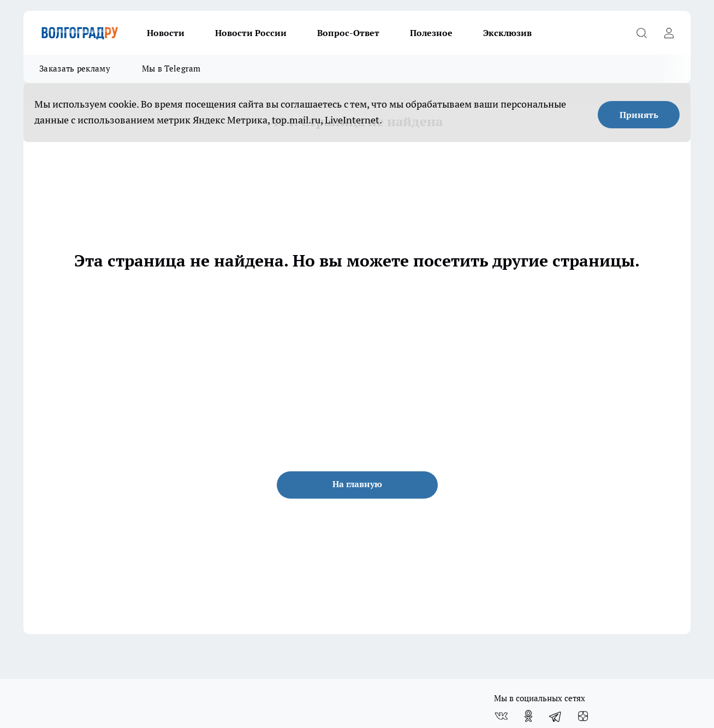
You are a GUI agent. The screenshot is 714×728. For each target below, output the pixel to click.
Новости (166, 33)
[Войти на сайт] (669, 33)
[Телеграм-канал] (556, 716)
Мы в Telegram (171, 69)
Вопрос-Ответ (348, 33)
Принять (639, 115)
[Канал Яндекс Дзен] (583, 716)
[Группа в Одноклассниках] (528, 716)
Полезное (431, 33)
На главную (357, 484)
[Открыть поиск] (641, 33)
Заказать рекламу (75, 69)
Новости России (251, 33)
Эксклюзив (507, 33)
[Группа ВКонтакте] (501, 716)
